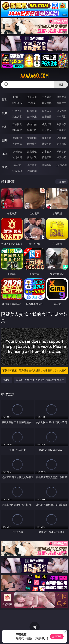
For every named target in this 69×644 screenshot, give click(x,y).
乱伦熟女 (47, 130)
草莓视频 (47, 165)
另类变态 (62, 130)
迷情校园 (17, 157)
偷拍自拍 (32, 124)
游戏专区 (62, 97)
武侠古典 (62, 151)
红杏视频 (17, 171)
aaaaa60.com (34, 76)
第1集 (6, 380)
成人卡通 (47, 124)
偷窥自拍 (17, 138)
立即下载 (57, 636)
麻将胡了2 (17, 103)
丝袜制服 (32, 116)
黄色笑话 (47, 157)
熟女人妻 (17, 116)
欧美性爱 (62, 124)
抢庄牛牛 (62, 103)
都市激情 (17, 151)
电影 (5, 127)
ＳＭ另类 (62, 116)
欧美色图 (47, 138)
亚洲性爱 (17, 124)
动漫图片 (62, 138)
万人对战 (47, 97)
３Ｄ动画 (62, 111)
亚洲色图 (32, 138)
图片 (5, 140)
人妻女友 (47, 151)
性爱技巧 (62, 157)
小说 (5, 154)
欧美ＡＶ (47, 111)
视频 (5, 113)
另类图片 (62, 144)
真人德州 (32, 97)
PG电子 (17, 97)
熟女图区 (47, 144)
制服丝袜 (17, 130)
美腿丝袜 (17, 144)
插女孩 (17, 165)
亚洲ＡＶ (17, 111)
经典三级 (32, 130)
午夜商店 (32, 165)
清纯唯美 (32, 144)
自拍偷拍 (32, 111)
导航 (5, 168)
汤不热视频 (62, 165)
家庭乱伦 (32, 151)
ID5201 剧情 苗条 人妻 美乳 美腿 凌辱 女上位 (40, 380)
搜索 (61, 84)
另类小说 (32, 157)
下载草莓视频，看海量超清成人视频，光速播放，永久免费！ (34, 370)
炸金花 (32, 103)
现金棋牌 (47, 103)
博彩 (5, 100)
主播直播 (47, 116)
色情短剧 (32, 171)
